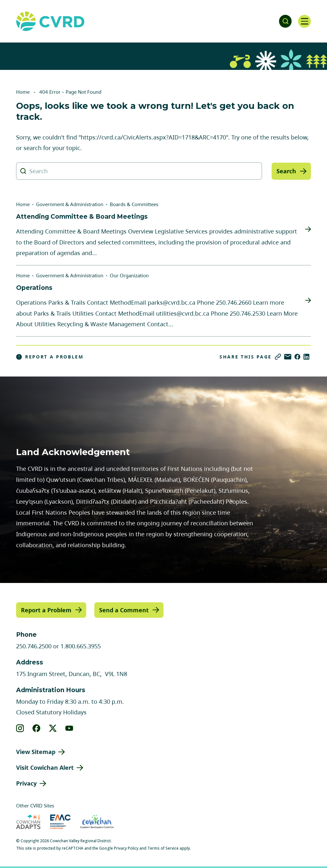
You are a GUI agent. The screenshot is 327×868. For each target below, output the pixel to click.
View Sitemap (36, 752)
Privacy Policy (126, 848)
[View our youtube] (69, 728)
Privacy (26, 783)
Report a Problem (50, 357)
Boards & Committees (134, 204)
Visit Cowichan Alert (45, 768)
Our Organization (129, 275)
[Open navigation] (304, 21)
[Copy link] (278, 357)
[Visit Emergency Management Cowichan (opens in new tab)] (60, 821)
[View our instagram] (20, 728)
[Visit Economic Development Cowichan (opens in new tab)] (97, 821)
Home (23, 92)
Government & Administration (70, 204)
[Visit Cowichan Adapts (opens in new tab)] (28, 821)
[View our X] (53, 728)
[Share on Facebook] (297, 357)
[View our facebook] (37, 728)
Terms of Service (163, 848)
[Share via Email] (288, 357)
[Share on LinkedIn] (306, 357)
